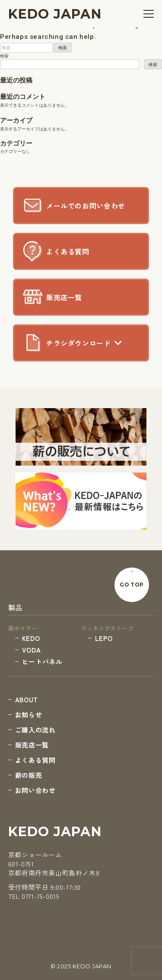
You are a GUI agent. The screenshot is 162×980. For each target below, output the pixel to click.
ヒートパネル (42, 661)
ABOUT (27, 699)
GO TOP (132, 585)
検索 (4, 56)
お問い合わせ (35, 790)
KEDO (31, 638)
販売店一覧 (32, 745)
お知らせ (29, 715)
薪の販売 (29, 775)
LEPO (104, 638)
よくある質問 (35, 760)
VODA (31, 650)
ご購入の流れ (35, 730)
